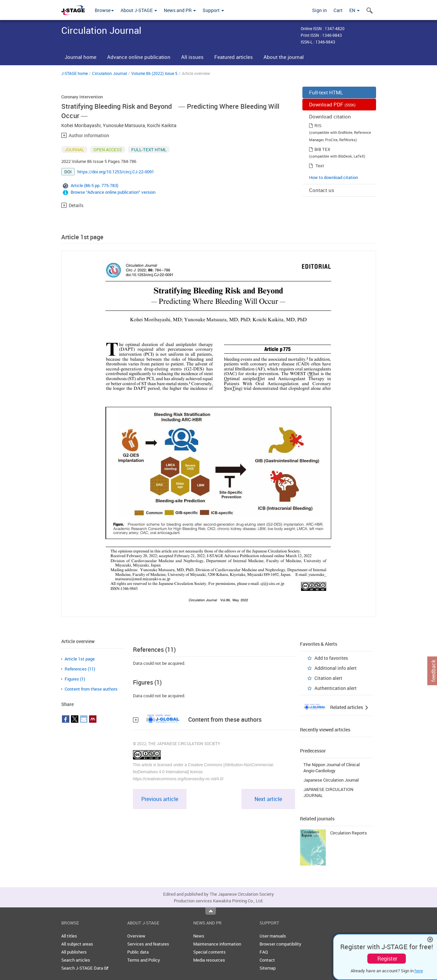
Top (211, 911)
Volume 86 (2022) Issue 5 (154, 73)
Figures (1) (75, 679)
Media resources (209, 960)
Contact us (322, 190)
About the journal (284, 57)
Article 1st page (80, 659)
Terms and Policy (144, 960)
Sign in (319, 10)
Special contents (209, 952)
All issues (192, 57)
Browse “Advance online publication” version (113, 192)
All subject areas (77, 944)
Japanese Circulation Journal (331, 780)
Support (213, 10)
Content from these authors (91, 689)
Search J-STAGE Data (85, 968)
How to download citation (334, 177)
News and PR (180, 10)
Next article (268, 799)
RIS (318, 125)
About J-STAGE (139, 10)
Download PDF (332, 104)
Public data (138, 952)
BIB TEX (322, 149)
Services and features (148, 944)
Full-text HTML (326, 92)
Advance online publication (139, 57)
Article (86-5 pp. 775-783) (94, 185)
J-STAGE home (75, 73)
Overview (136, 936)
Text (320, 166)
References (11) (80, 669)
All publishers (74, 952)
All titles (69, 936)
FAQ (264, 952)
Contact (267, 960)
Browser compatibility (280, 944)
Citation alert (328, 678)
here (419, 971)
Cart (338, 10)
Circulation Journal (110, 73)
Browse (104, 10)
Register (387, 959)
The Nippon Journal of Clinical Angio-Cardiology (332, 768)
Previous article (160, 799)
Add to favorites (331, 658)
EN (354, 10)
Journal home (81, 57)
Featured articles (234, 57)
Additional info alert (336, 668)
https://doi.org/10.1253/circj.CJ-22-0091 (116, 172)
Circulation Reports (349, 833)
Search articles (76, 960)
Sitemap (268, 968)
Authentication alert (336, 688)
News (199, 936)
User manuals (273, 936)
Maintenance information (217, 944)
